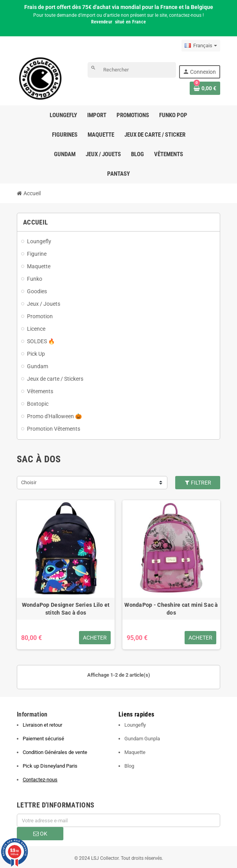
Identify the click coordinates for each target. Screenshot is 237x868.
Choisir (29, 482)
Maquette (135, 752)
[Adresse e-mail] (118, 820)
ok (40, 834)
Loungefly (135, 725)
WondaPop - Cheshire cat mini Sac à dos (171, 609)
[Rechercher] (132, 70)
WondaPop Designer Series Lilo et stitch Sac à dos (66, 609)
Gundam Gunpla (142, 739)
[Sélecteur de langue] (201, 46)
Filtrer (198, 483)
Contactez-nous (40, 780)
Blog (129, 766)
